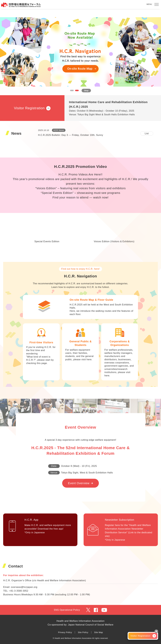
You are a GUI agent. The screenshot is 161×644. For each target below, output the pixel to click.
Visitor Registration (140, 636)
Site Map (99, 632)
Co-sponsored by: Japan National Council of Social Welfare (80, 625)
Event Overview (79, 483)
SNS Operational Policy (67, 610)
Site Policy (83, 632)
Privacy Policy (65, 632)
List (147, 133)
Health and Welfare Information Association (80, 621)
